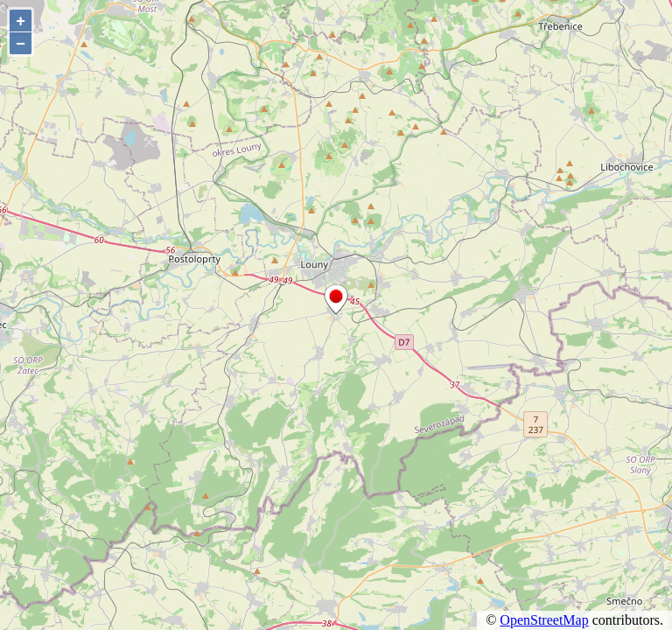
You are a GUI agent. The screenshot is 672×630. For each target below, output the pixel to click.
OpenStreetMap (544, 620)
